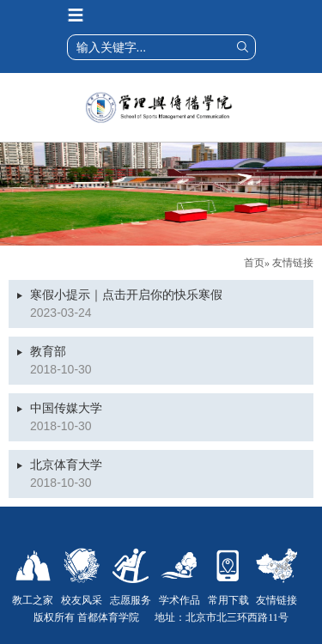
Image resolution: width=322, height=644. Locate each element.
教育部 (48, 352)
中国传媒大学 (66, 408)
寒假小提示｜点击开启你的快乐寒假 (126, 295)
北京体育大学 (66, 465)
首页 (254, 263)
